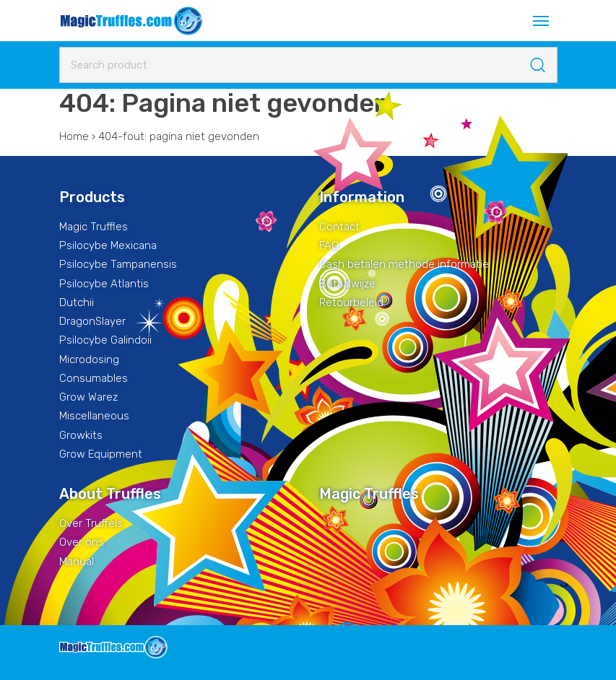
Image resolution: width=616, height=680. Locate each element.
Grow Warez (88, 397)
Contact (339, 227)
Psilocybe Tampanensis (118, 264)
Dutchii (77, 302)
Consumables (94, 378)
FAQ (329, 245)
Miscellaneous (94, 416)
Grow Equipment (101, 454)
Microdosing (89, 359)
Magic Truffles (94, 227)
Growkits (81, 435)
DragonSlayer (92, 321)
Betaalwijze (347, 284)
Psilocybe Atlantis (104, 284)
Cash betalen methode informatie (404, 264)
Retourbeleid (351, 302)
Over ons (82, 542)
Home (74, 136)
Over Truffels (91, 523)
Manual (77, 562)
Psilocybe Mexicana (108, 245)
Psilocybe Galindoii (105, 340)
